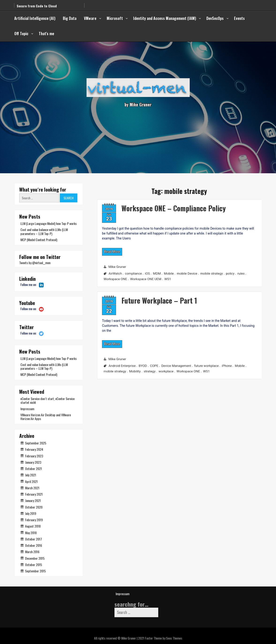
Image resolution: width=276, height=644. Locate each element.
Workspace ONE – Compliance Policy (154, 202)
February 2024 (34, 449)
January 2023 (33, 462)
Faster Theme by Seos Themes (164, 638)
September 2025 (36, 443)
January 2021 (33, 500)
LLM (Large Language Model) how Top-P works (49, 223)
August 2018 (33, 526)
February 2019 (34, 520)
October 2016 (34, 545)
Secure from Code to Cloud (37, 4)
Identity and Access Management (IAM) (165, 18)
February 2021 (34, 494)
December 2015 (35, 558)
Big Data (70, 18)
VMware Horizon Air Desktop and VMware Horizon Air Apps (46, 417)
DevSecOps (215, 18)
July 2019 (31, 513)
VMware (90, 18)
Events (239, 18)
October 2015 (34, 565)
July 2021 (31, 475)
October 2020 (34, 507)
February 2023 (34, 456)
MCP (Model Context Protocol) (39, 240)
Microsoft (115, 18)
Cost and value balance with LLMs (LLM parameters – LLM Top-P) (44, 231)
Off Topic (21, 34)
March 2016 (32, 552)
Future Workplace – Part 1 (137, 295)
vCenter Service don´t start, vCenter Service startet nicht (47, 400)
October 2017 (34, 539)
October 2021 (34, 469)
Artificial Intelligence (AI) (35, 18)
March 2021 (32, 488)
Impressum (27, 409)
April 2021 (31, 481)
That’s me (46, 34)
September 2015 (35, 571)
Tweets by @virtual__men (35, 263)
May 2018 (31, 533)
